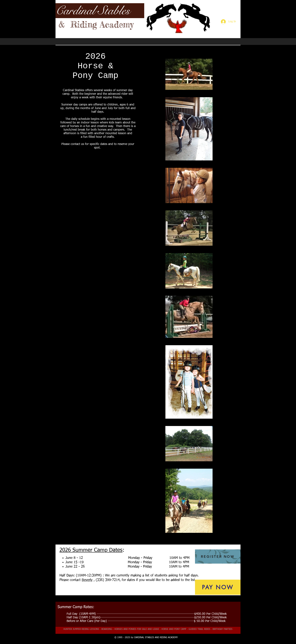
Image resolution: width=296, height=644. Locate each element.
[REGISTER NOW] (218, 557)
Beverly (87, 580)
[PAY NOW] (218, 587)
